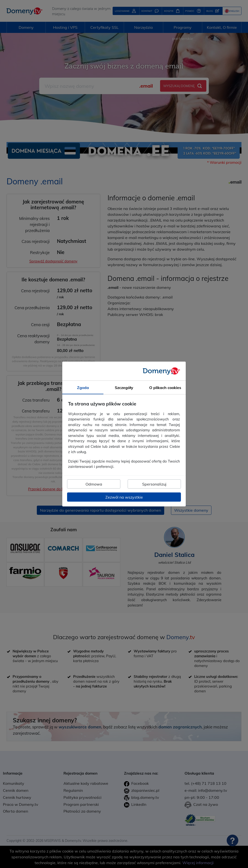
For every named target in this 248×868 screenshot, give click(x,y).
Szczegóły (124, 388)
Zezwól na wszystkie (124, 497)
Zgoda (83, 388)
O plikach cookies (165, 388)
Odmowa (94, 484)
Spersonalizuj (154, 484)
